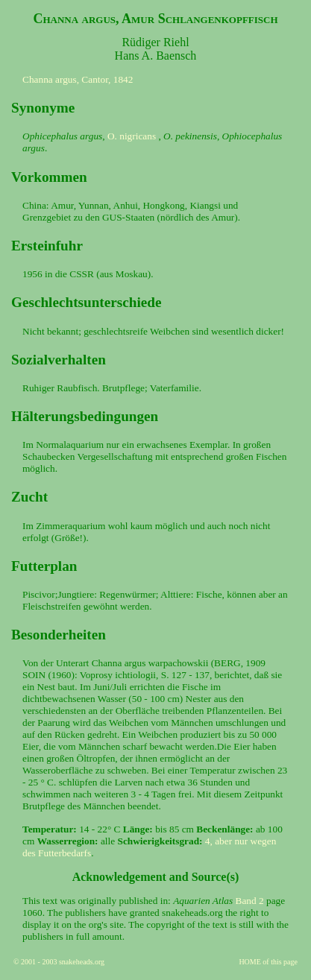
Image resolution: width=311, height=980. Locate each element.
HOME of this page (268, 962)
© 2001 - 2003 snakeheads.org (59, 962)
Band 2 (250, 901)
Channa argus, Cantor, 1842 (78, 79)
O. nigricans (132, 136)
